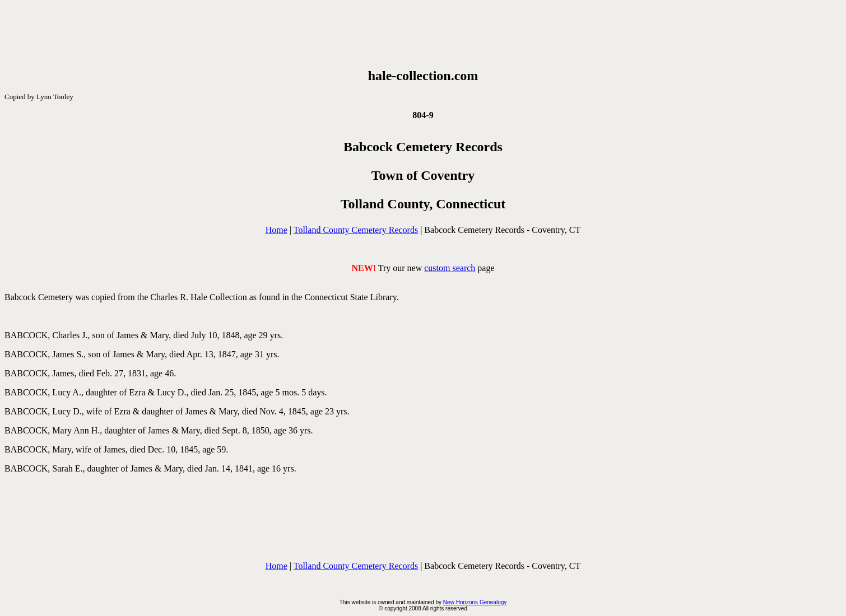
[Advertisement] (423, 34)
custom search (450, 268)
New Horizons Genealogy (475, 602)
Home (276, 230)
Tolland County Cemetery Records (356, 230)
